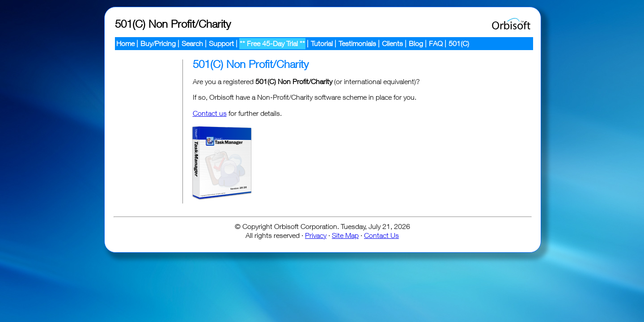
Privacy (316, 235)
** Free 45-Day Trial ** (272, 43)
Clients (392, 43)
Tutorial (322, 43)
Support (221, 43)
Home (125, 43)
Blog (416, 43)
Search (192, 43)
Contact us (210, 113)
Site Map (345, 235)
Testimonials (357, 43)
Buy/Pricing (158, 43)
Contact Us (381, 235)
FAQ (436, 43)
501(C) (459, 43)
